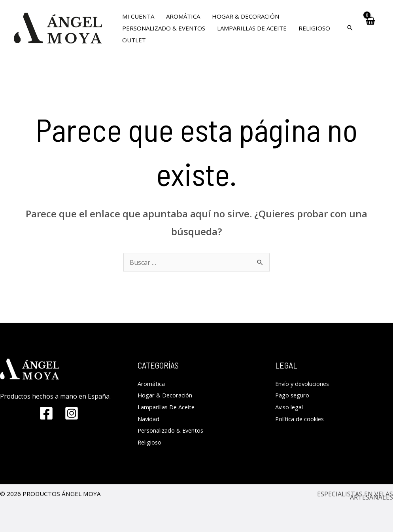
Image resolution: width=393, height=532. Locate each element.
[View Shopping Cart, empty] (370, 28)
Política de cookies (302, 419)
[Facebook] (46, 413)
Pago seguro (294, 395)
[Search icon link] (350, 28)
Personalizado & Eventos (174, 430)
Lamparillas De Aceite (169, 407)
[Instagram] (72, 413)
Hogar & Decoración (168, 395)
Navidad (150, 419)
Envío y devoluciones (306, 384)
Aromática (153, 384)
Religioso (151, 442)
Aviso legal (291, 407)
